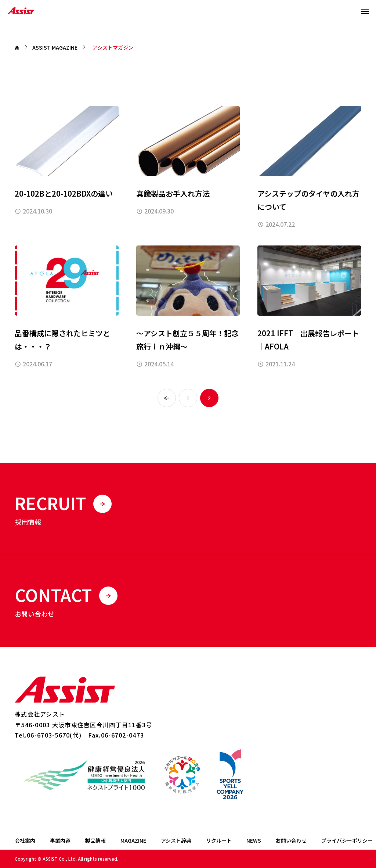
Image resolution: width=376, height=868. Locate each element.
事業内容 (60, 840)
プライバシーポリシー (347, 840)
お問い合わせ (291, 840)
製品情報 (95, 840)
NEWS (254, 840)
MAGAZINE (133, 840)
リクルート (219, 840)
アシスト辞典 (176, 840)
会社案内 (25, 840)
